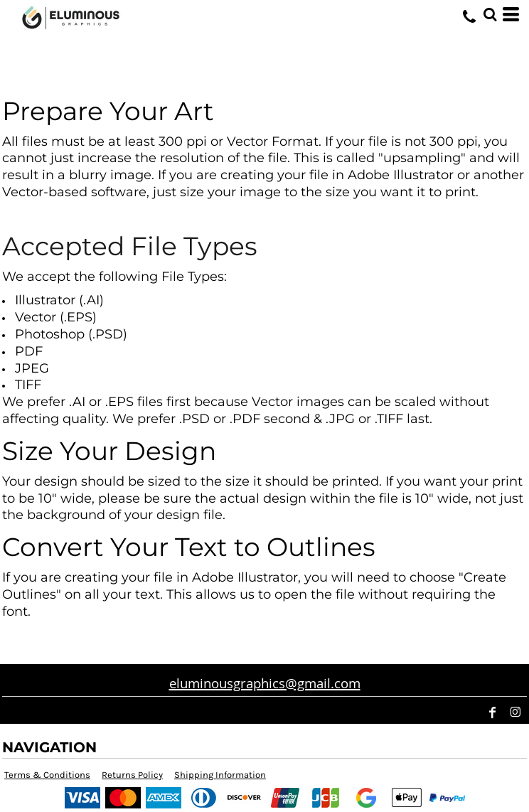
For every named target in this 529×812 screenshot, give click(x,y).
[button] (490, 14)
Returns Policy (132, 775)
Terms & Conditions (47, 775)
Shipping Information (220, 775)
